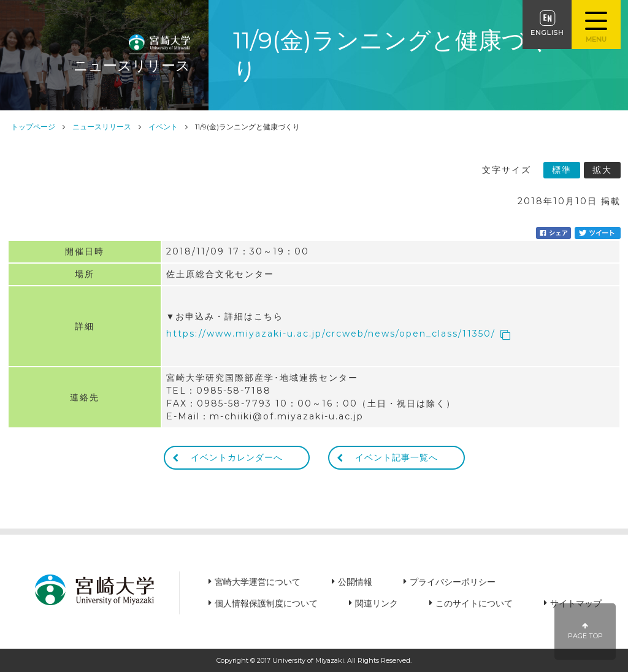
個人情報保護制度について (266, 603)
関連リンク (377, 603)
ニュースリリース (102, 127)
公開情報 (355, 582)
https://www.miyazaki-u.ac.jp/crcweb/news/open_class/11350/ (331, 334)
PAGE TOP (585, 631)
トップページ (33, 127)
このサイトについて (474, 603)
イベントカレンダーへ (237, 457)
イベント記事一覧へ (396, 457)
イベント (163, 127)
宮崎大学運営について (258, 582)
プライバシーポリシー (453, 582)
